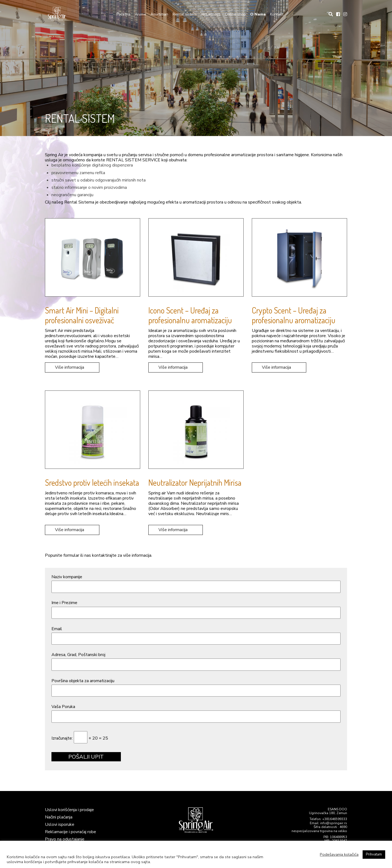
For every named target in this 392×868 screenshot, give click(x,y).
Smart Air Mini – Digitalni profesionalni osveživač (82, 315)
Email (196, 634)
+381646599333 (335, 819)
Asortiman (159, 14)
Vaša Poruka (196, 712)
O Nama (258, 14)
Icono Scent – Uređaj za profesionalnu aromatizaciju (190, 315)
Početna (123, 14)
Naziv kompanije (196, 582)
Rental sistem (184, 14)
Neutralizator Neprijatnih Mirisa (195, 482)
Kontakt (277, 14)
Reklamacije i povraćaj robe (71, 832)
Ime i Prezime (196, 608)
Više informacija (70, 367)
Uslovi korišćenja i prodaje (69, 810)
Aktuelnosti (211, 14)
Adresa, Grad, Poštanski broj (196, 660)
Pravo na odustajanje (65, 839)
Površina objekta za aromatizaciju (196, 686)
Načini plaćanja (59, 817)
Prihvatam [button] (374, 854)
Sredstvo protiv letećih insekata (92, 482)
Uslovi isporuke (60, 824)
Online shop (235, 14)
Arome (140, 14)
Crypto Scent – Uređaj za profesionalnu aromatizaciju (294, 315)
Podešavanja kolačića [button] (339, 854)
